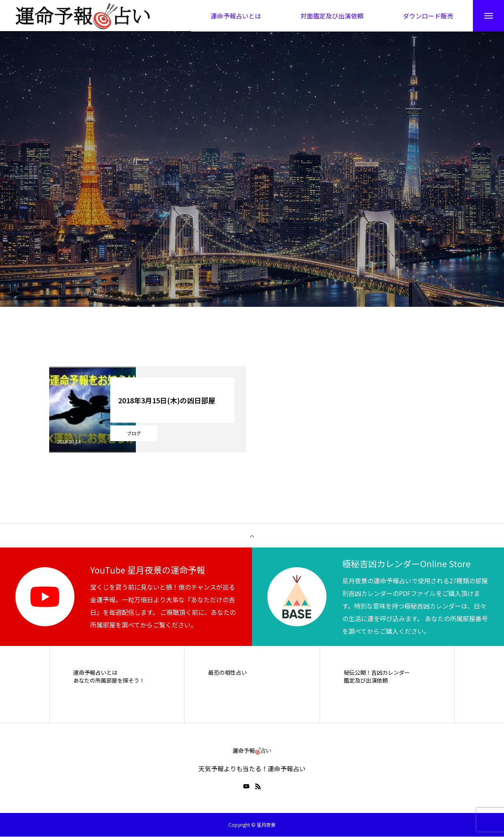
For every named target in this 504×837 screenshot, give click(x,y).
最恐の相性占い (228, 673)
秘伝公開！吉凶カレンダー (377, 673)
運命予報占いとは (95, 673)
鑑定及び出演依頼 (366, 681)
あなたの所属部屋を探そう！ (109, 681)
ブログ (134, 433)
